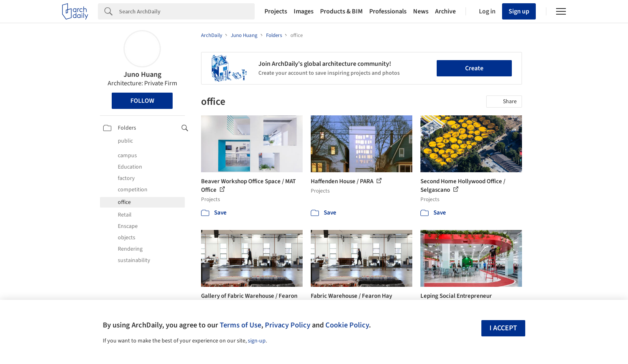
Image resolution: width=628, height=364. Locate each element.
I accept (503, 328)
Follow (142, 101)
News (421, 11)
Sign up (519, 11)
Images (304, 11)
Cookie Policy (347, 325)
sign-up (257, 341)
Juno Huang (142, 75)
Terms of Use (240, 325)
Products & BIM (341, 11)
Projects (276, 11)
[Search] (187, 11)
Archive (445, 11)
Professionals (388, 11)
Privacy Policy (288, 325)
